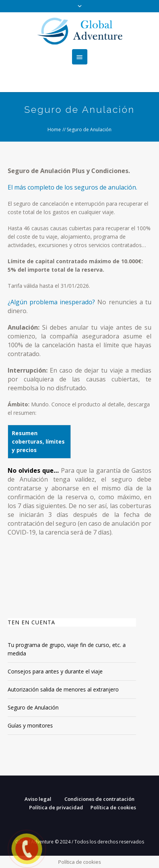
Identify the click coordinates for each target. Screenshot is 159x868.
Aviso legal (38, 799)
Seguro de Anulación (33, 707)
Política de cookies (113, 807)
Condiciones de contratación (99, 799)
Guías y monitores (30, 725)
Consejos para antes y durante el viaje (55, 671)
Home (54, 130)
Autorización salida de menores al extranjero (63, 689)
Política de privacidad (56, 807)
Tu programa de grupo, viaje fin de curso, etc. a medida (67, 649)
